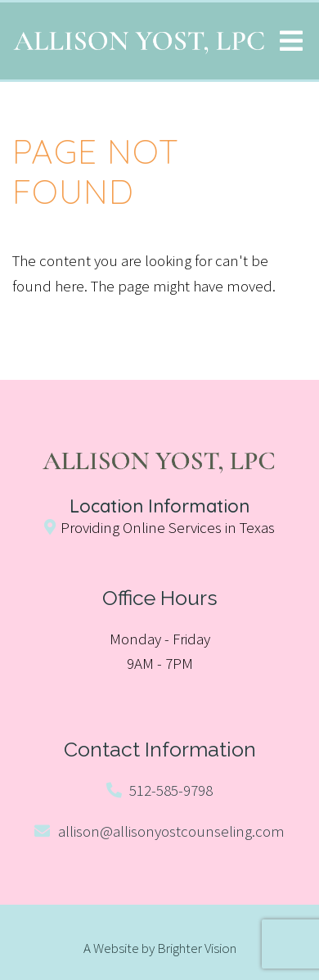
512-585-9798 (171, 790)
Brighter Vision (197, 948)
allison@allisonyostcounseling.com (171, 831)
